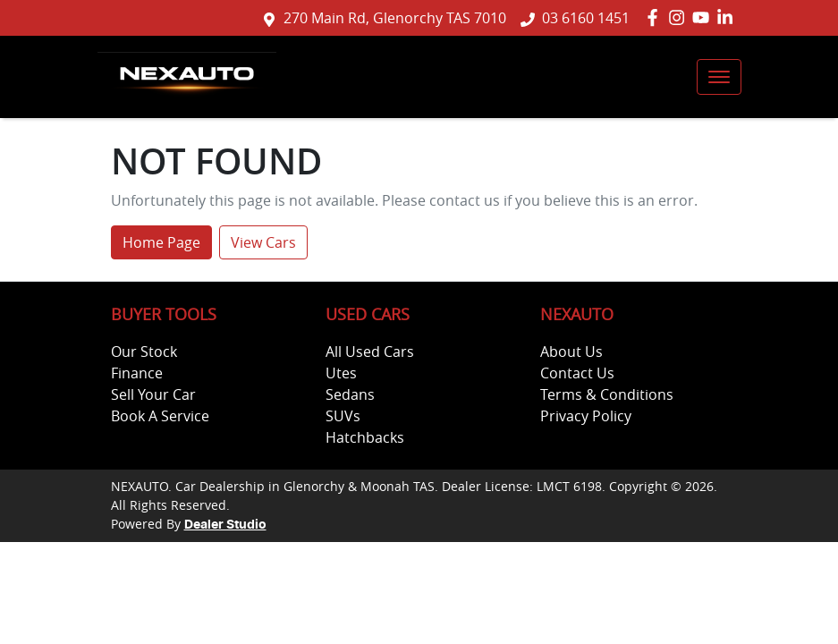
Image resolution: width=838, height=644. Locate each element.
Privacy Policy (586, 416)
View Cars (263, 242)
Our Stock (144, 352)
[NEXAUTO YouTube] (704, 17)
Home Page (161, 242)
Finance (137, 373)
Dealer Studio (225, 525)
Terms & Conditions (607, 394)
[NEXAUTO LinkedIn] (728, 17)
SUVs (343, 416)
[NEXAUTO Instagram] (680, 17)
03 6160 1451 (586, 18)
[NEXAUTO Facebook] (656, 17)
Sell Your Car (153, 394)
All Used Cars (370, 352)
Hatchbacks (365, 437)
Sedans (350, 394)
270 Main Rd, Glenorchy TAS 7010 (395, 18)
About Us (571, 352)
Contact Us (577, 373)
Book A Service (160, 416)
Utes (341, 373)
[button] (719, 77)
